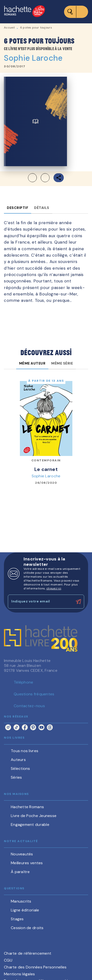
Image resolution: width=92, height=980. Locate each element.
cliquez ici (54, 588)
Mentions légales (19, 974)
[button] (39, 178)
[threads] (50, 727)
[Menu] (76, 12)
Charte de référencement (28, 953)
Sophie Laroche (33, 58)
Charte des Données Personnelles (35, 967)
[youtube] (41, 727)
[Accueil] (25, 12)
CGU (8, 960)
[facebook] (25, 727)
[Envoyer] (78, 602)
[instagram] (8, 727)
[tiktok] (16, 727)
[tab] (18, 208)
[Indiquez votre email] (40, 602)
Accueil (9, 28)
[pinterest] (33, 727)
